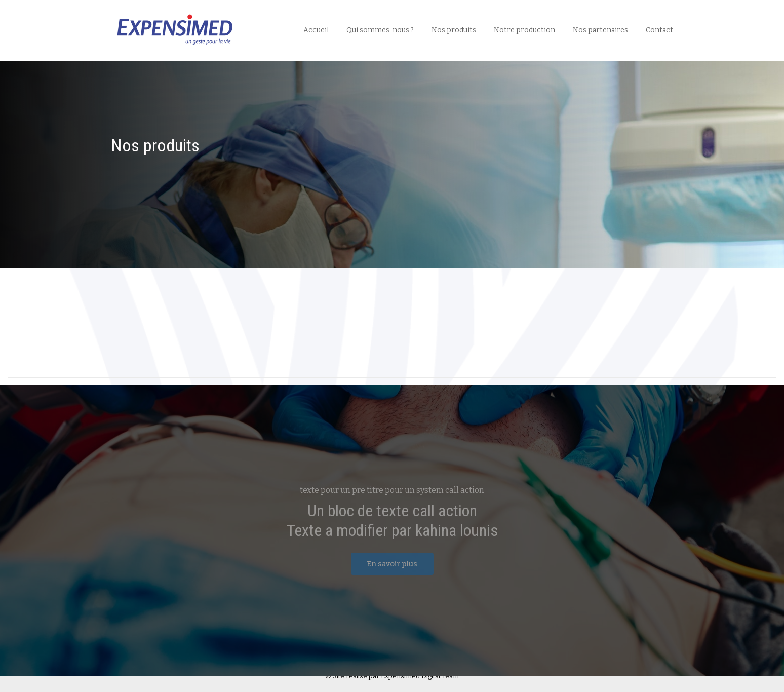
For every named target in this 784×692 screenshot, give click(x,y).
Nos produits (454, 30)
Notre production (524, 30)
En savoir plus (392, 564)
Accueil (316, 30)
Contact (659, 30)
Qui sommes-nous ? (380, 30)
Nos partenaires (600, 30)
